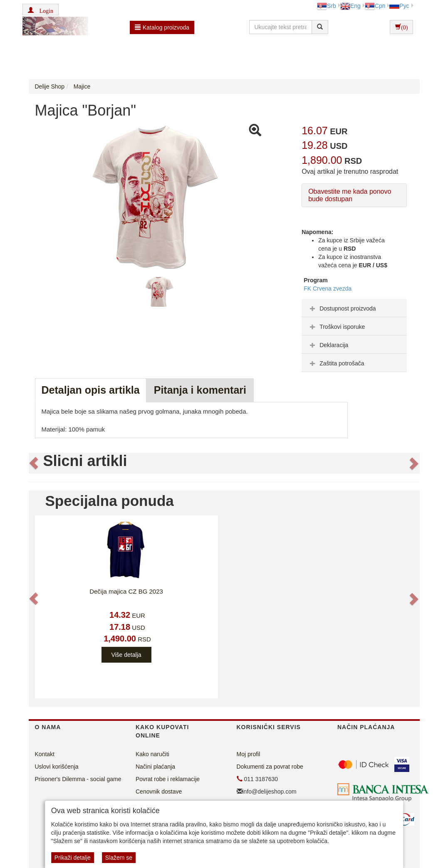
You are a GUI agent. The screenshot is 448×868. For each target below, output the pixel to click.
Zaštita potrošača (336, 363)
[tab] (354, 308)
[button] (41, 10)
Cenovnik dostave (159, 792)
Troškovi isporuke (336, 327)
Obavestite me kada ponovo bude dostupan (350, 195)
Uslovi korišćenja (57, 767)
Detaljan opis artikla (91, 390)
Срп (375, 6)
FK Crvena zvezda (328, 289)
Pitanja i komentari (200, 390)
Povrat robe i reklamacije (168, 779)
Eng (350, 6)
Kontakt (45, 754)
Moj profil (249, 754)
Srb (327, 6)
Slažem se (119, 858)
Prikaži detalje (73, 858)
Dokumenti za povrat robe (270, 767)
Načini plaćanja (155, 767)
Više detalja (126, 655)
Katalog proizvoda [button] (162, 27)
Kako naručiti (152, 754)
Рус (399, 6)
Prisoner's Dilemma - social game (78, 779)
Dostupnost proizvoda (342, 308)
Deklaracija (328, 345)
